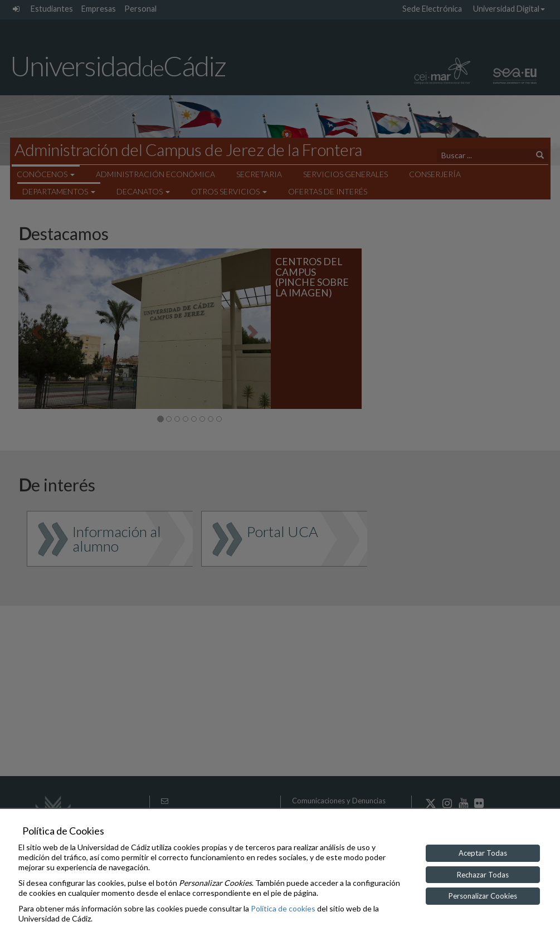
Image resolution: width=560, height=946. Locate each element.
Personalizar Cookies (483, 896)
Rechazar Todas (483, 875)
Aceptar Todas (483, 853)
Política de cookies (283, 908)
